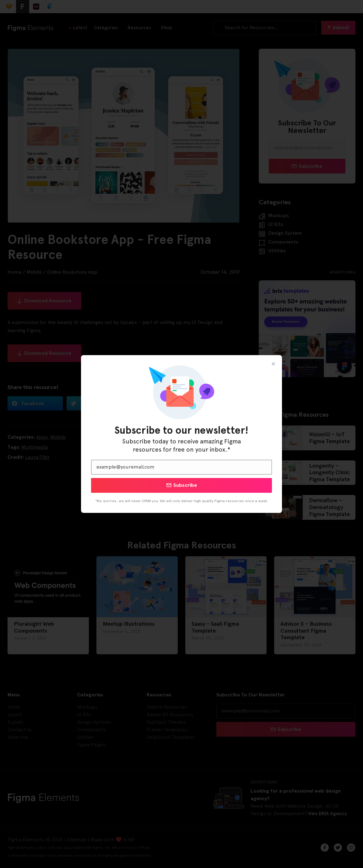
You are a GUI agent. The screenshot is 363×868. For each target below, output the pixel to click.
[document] (181, 434)
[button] (273, 364)
